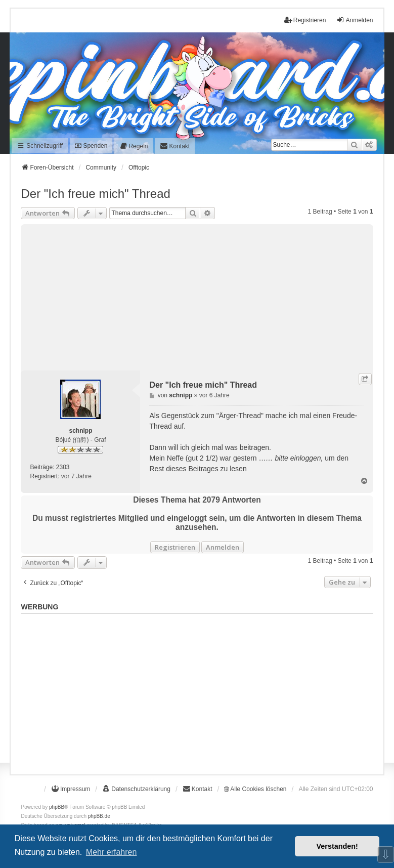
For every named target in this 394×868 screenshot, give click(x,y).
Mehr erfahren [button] (112, 852)
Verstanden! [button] (337, 846)
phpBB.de (99, 816)
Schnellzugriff (40, 146)
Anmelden (223, 547)
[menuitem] (134, 146)
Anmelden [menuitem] (355, 20)
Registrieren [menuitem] (305, 20)
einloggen (306, 458)
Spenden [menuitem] (91, 146)
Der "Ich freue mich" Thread (95, 194)
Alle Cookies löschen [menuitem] (255, 789)
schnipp (80, 431)
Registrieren (175, 547)
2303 (63, 467)
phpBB (57, 807)
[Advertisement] (197, 295)
